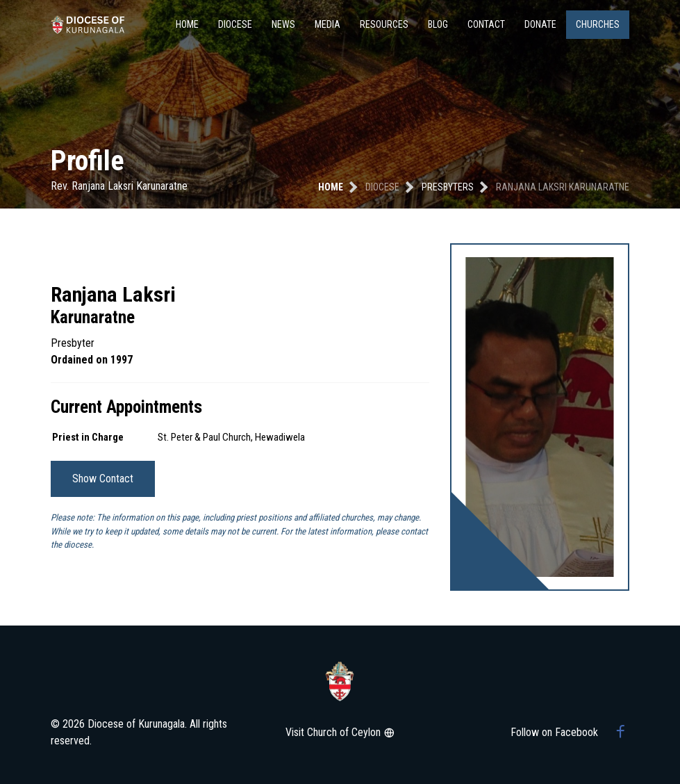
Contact (486, 24)
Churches (598, 24)
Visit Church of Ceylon (340, 733)
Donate (540, 24)
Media (327, 24)
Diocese (235, 24)
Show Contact (103, 479)
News (283, 24)
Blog (438, 24)
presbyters (448, 187)
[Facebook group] (621, 733)
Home (187, 24)
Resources (384, 24)
